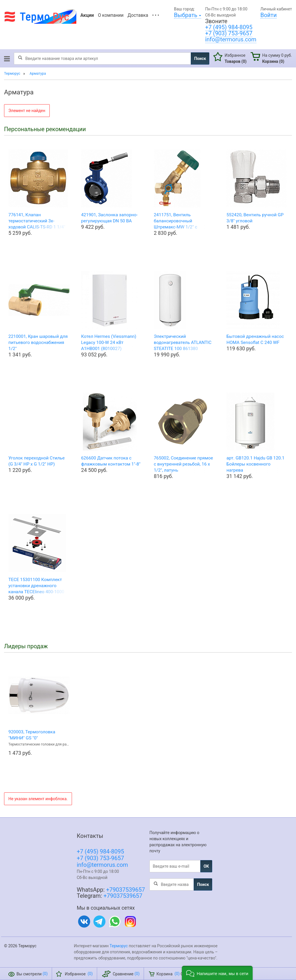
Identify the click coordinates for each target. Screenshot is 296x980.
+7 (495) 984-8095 (229, 27)
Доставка (138, 15)
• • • (156, 15)
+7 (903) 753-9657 (229, 33)
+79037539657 (125, 890)
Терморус (119, 946)
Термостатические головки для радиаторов (39, 744)
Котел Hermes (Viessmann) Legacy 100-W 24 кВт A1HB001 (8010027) (109, 342)
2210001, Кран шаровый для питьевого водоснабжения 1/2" (38, 342)
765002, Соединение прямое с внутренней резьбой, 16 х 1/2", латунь (183, 464)
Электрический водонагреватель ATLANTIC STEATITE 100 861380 (183, 342)
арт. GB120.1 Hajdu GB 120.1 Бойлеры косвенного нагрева (255, 464)
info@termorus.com (231, 40)
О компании (111, 15)
